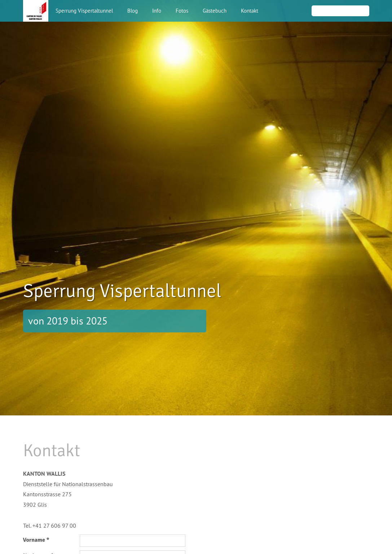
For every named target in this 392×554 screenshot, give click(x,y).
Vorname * (36, 540)
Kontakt (250, 11)
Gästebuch (215, 11)
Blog (133, 11)
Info (157, 11)
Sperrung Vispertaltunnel (84, 11)
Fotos (182, 11)
